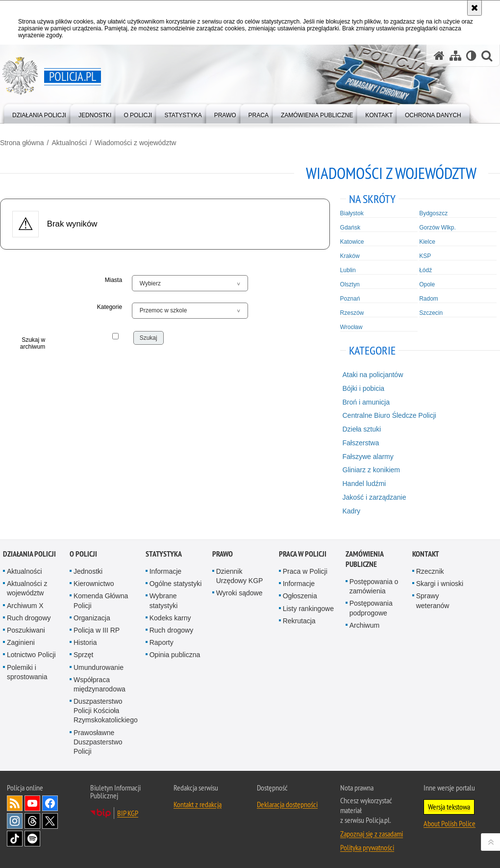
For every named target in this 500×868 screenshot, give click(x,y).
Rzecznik (430, 571)
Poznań (350, 299)
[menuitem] (39, 113)
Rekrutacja (299, 621)
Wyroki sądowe (239, 593)
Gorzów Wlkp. (437, 228)
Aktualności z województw (27, 588)
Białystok (352, 213)
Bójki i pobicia (364, 388)
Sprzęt (83, 655)
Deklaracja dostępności (287, 804)
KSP (425, 256)
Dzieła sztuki (362, 429)
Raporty (162, 642)
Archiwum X (25, 606)
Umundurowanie (99, 667)
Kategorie (110, 307)
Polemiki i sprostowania (27, 672)
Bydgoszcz (433, 213)
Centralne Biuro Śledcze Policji (389, 415)
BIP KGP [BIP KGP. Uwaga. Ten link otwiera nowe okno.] (128, 813)
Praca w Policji (303, 554)
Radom (429, 299)
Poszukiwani (26, 630)
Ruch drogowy (29, 618)
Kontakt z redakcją (198, 804)
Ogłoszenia (300, 596)
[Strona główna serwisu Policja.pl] (439, 56)
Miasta (113, 280)
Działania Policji (29, 554)
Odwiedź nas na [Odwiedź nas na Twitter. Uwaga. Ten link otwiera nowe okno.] (50, 821)
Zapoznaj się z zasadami (372, 834)
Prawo (223, 554)
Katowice (352, 242)
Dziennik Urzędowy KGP (240, 576)
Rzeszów (352, 313)
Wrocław (351, 327)
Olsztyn (350, 284)
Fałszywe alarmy (368, 457)
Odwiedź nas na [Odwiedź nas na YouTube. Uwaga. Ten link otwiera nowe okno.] (32, 803)
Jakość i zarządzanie (375, 497)
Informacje (165, 571)
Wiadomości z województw (136, 143)
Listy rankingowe (308, 609)
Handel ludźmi (364, 484)
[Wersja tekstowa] (471, 56)
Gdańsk (350, 228)
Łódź (425, 270)
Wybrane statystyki (164, 600)
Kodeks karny (170, 618)
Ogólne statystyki (176, 584)
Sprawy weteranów (433, 600)
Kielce (427, 242)
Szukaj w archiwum (33, 343)
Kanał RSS (15, 803)
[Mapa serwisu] (455, 56)
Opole (427, 284)
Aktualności (69, 143)
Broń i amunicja (366, 402)
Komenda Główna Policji (101, 600)
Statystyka (164, 554)
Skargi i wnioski (440, 584)
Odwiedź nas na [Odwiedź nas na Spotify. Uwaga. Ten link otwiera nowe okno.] (32, 839)
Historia (85, 642)
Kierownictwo (94, 584)
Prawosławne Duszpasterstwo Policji (98, 742)
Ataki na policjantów (373, 375)
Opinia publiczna (175, 655)
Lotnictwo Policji (31, 655)
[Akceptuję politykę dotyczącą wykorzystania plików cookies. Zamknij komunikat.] (475, 8)
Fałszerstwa (361, 443)
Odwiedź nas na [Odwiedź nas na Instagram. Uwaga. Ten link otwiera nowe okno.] (15, 821)
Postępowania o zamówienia (374, 586)
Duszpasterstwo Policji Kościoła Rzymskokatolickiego (106, 711)
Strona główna (22, 143)
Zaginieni (21, 642)
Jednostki (88, 571)
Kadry (352, 511)
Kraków (350, 256)
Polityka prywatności (367, 847)
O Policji (83, 554)
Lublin (348, 270)
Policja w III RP (97, 630)
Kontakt (426, 554)
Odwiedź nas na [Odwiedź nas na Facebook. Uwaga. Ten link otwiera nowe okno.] (50, 803)
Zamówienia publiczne (364, 559)
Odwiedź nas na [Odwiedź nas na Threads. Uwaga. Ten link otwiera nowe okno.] (32, 821)
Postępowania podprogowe (371, 608)
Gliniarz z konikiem (371, 470)
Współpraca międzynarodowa (100, 684)
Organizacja (92, 618)
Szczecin (431, 313)
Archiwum (364, 625)
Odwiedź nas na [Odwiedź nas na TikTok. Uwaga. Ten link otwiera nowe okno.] (15, 839)
